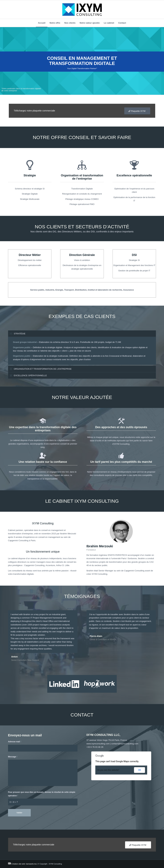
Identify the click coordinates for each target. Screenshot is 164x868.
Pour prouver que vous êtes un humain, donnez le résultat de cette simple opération (42, 794)
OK (139, 770)
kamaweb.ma (31, 864)
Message (13, 757)
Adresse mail (15, 742)
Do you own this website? (108, 770)
